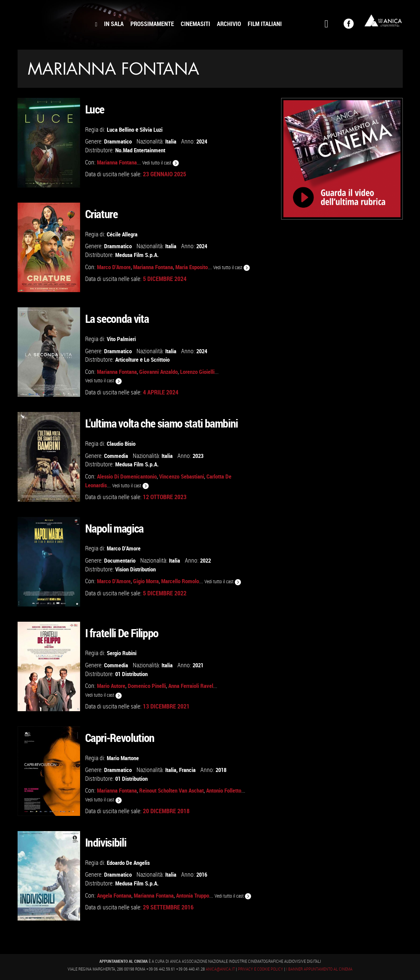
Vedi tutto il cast (164, 162)
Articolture (128, 359)
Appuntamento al (55, 22)
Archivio (229, 24)
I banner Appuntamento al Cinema (319, 969)
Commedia (117, 456)
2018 (224, 770)
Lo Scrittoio (160, 359)
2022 (209, 560)
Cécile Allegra (123, 234)
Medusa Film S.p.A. (138, 255)
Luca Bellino (121, 129)
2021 (200, 665)
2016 (204, 875)
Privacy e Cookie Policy (261, 969)
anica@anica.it (221, 969)
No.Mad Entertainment (142, 150)
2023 (200, 456)
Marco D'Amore (125, 548)
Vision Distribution (138, 569)
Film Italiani (265, 24)
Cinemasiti (195, 24)
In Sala (114, 24)
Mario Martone (124, 758)
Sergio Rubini (123, 653)
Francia (190, 770)
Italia (172, 141)
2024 (204, 141)
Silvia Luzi (153, 129)
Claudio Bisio (122, 444)
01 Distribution (133, 673)
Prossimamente (152, 24)
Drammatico (118, 141)
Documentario (121, 560)
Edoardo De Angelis (130, 863)
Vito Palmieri (122, 339)
